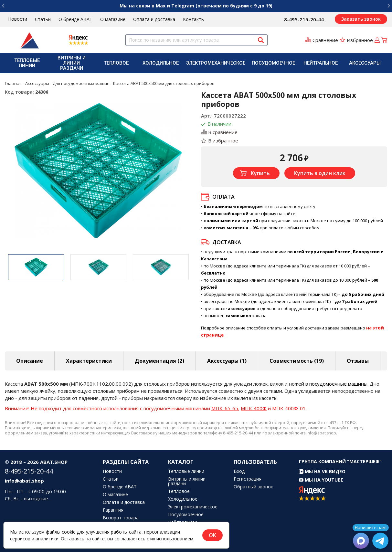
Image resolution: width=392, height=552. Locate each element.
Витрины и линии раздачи (72, 63)
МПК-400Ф (254, 408)
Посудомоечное (273, 63)
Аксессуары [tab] (227, 361)
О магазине (113, 19)
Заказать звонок (361, 19)
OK (212, 535)
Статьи (43, 19)
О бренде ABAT (75, 19)
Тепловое (116, 63)
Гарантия (113, 510)
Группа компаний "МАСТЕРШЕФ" (340, 461)
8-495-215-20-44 (304, 19)
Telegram (183, 6)
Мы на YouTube (321, 480)
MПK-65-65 (225, 408)
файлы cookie (61, 532)
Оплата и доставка (154, 19)
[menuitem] (27, 63)
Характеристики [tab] (89, 361)
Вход (239, 471)
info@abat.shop (24, 481)
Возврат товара (121, 518)
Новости (18, 19)
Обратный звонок (253, 487)
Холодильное (161, 63)
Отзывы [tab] (358, 361)
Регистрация (248, 479)
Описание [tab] (30, 361)
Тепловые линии (27, 63)
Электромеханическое (216, 63)
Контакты (194, 19)
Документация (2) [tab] (159, 361)
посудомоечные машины (338, 384)
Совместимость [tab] (297, 361)
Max (161, 6)
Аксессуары (365, 63)
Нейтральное (321, 63)
